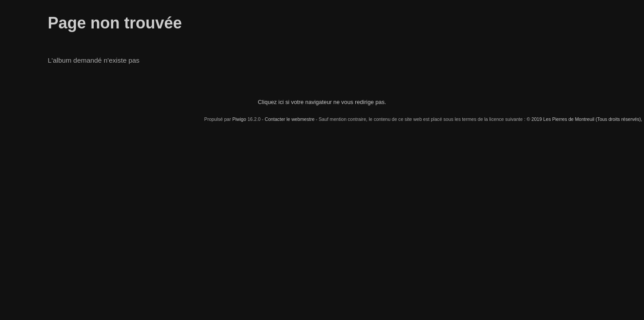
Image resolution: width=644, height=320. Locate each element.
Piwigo (239, 119)
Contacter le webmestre (290, 119)
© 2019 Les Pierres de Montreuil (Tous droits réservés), (584, 119)
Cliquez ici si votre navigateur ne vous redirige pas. (322, 102)
